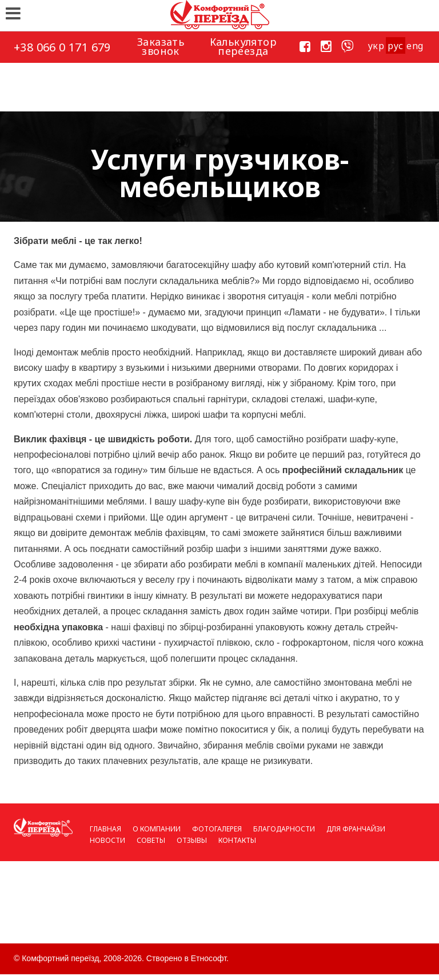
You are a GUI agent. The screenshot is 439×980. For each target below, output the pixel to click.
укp (376, 46)
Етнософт (209, 958)
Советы (151, 840)
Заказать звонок (161, 46)
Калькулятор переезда (243, 46)
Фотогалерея (217, 829)
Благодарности (284, 829)
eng (415, 46)
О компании (157, 829)
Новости (107, 840)
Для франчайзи (356, 829)
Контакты (237, 840)
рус (396, 46)
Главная (105, 829)
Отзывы (192, 840)
